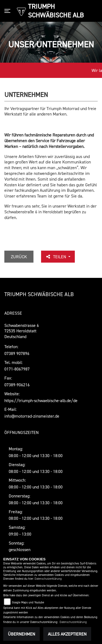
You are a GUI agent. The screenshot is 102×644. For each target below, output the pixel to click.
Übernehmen (21, 634)
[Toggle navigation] (8, 11)
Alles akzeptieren (67, 634)
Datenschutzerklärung (48, 579)
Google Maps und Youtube (28, 602)
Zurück (19, 257)
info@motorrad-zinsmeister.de (32, 416)
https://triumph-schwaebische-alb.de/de (41, 400)
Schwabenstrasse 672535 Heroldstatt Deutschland (22, 331)
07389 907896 (17, 353)
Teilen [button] (56, 257)
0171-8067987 (17, 369)
